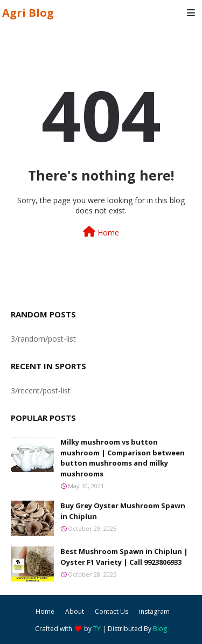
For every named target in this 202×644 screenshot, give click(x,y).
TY (97, 629)
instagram (154, 611)
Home (101, 232)
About (75, 611)
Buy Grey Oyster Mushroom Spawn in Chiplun (123, 511)
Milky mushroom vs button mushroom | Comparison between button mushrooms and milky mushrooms (123, 458)
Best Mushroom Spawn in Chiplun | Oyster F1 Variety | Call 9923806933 (124, 557)
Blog (160, 629)
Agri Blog (28, 13)
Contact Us (112, 611)
